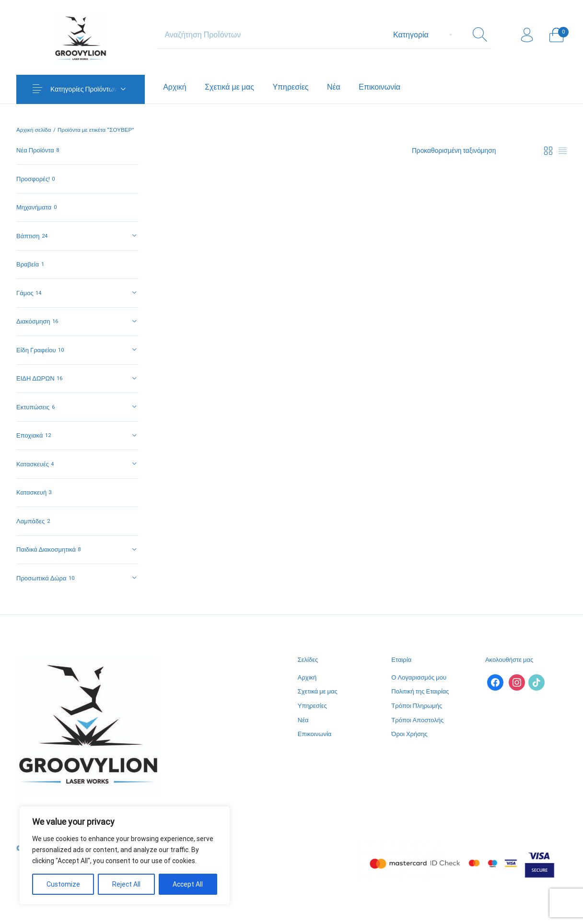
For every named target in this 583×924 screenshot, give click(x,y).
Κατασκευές (33, 464)
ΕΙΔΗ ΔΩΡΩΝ (35, 378)
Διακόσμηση (33, 321)
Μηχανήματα (34, 207)
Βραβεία (28, 264)
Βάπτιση (28, 236)
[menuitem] (175, 87)
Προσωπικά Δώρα (41, 578)
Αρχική (307, 677)
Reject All (126, 884)
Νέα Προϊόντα (35, 150)
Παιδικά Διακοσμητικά (46, 549)
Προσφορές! (33, 179)
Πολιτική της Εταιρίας (420, 691)
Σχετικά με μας (318, 691)
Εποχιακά (29, 435)
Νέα (303, 720)
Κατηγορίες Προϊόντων (84, 89)
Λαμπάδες (30, 521)
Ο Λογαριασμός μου (419, 677)
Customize (63, 884)
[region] (125, 855)
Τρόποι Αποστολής (417, 720)
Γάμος (25, 293)
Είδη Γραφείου (36, 350)
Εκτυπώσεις (33, 407)
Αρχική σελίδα (34, 130)
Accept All (188, 884)
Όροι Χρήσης (409, 734)
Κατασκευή (31, 492)
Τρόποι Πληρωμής (417, 706)
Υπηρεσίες (312, 706)
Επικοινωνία (315, 734)
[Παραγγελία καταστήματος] (473, 151)
